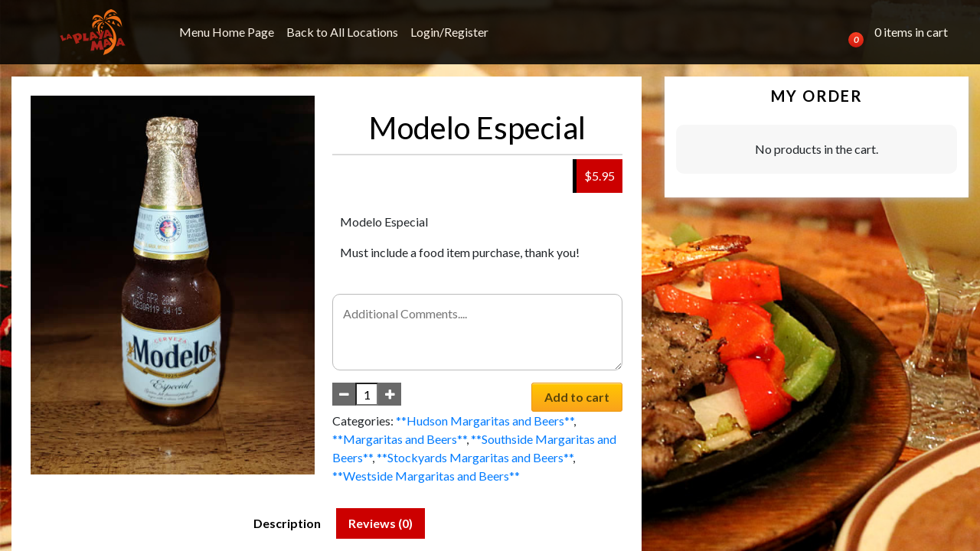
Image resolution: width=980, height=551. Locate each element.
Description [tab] (287, 523)
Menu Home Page (227, 32)
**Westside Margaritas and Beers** (426, 476)
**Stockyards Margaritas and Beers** (475, 457)
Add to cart (577, 397)
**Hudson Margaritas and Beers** (485, 421)
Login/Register (449, 32)
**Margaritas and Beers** (399, 439)
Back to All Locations (342, 32)
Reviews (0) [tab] (381, 523)
